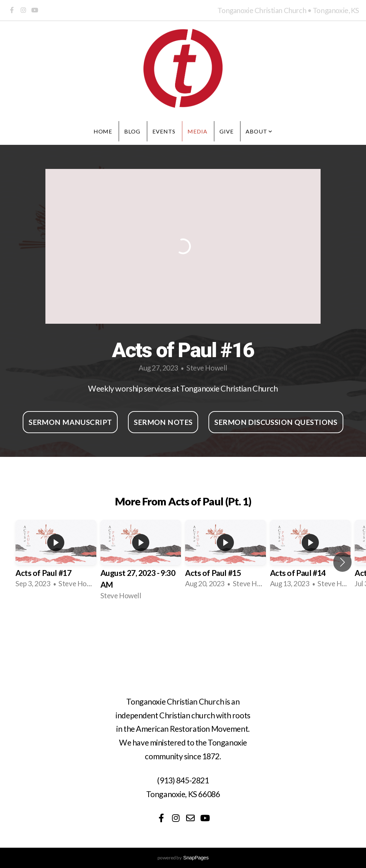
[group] (56, 556)
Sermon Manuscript (70, 422)
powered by (183, 858)
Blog (132, 131)
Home (103, 131)
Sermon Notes (163, 422)
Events (164, 131)
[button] (342, 562)
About (259, 131)
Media (197, 131)
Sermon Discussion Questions (276, 422)
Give (227, 131)
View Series (183, 626)
